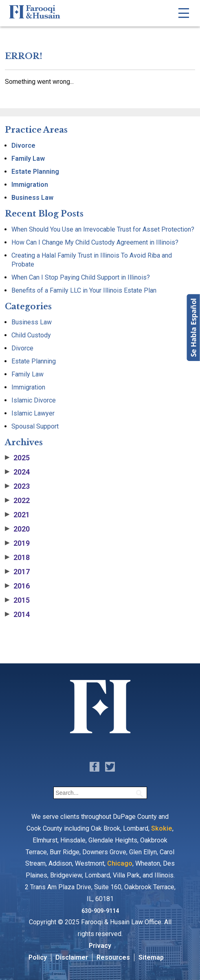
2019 (17, 543)
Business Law (32, 198)
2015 (17, 600)
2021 (17, 515)
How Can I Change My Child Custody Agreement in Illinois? (95, 242)
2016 (17, 586)
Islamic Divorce (34, 400)
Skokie (162, 828)
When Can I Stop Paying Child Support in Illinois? (81, 277)
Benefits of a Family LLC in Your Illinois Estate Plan (84, 290)
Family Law (28, 159)
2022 (17, 501)
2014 (17, 615)
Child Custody (31, 335)
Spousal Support (35, 426)
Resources (113, 957)
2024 (17, 472)
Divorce (23, 145)
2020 (17, 529)
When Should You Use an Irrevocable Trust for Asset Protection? (103, 229)
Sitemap (151, 957)
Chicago (120, 863)
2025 (17, 458)
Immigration (30, 185)
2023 (17, 486)
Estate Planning (35, 172)
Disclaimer (72, 957)
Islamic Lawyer (33, 413)
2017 (17, 572)
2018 (17, 558)
